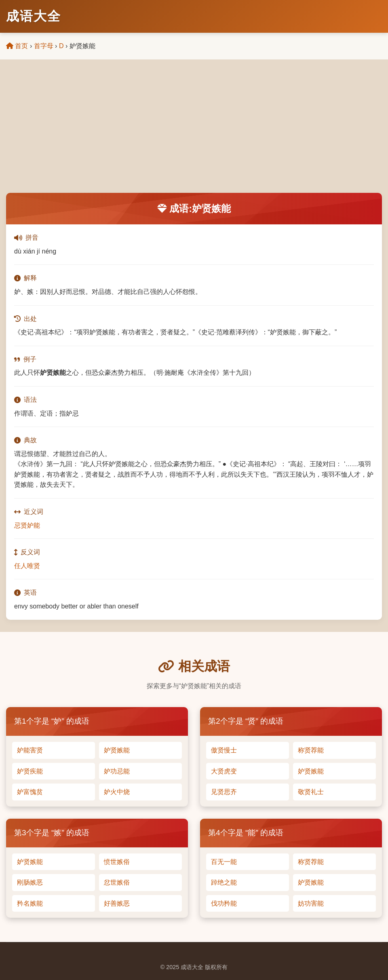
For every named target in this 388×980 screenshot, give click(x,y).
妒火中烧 (117, 792)
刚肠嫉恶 (30, 882)
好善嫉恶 (117, 903)
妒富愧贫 (30, 792)
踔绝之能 (224, 882)
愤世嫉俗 (117, 862)
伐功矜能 (224, 903)
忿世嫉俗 (117, 882)
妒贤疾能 (30, 771)
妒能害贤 (30, 750)
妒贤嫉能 (117, 750)
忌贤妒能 (27, 525)
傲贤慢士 (224, 750)
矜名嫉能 (30, 903)
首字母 (44, 46)
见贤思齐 (224, 792)
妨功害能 (311, 903)
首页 (17, 46)
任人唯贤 (27, 566)
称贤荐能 (311, 750)
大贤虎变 (224, 771)
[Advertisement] (194, 132)
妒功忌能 (117, 771)
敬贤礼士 (311, 792)
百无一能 (224, 862)
